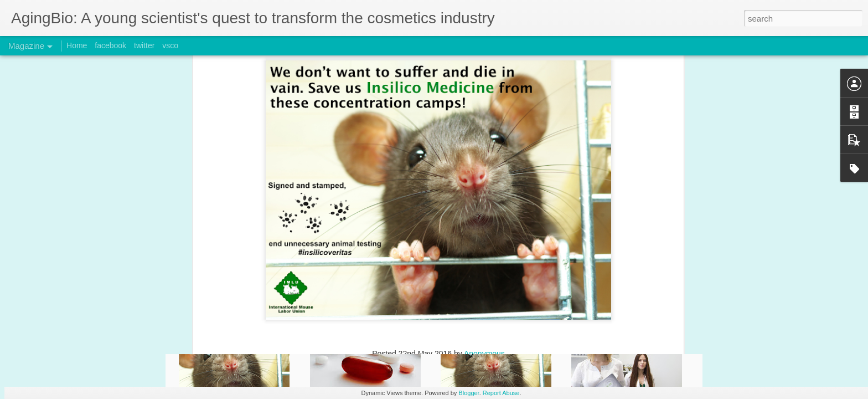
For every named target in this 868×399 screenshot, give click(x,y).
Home (77, 45)
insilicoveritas (479, 200)
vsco (170, 45)
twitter (144, 45)
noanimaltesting (534, 200)
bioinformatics (367, 200)
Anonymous (484, 186)
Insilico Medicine (424, 200)
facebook (110, 45)
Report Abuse (501, 393)
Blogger (469, 393)
